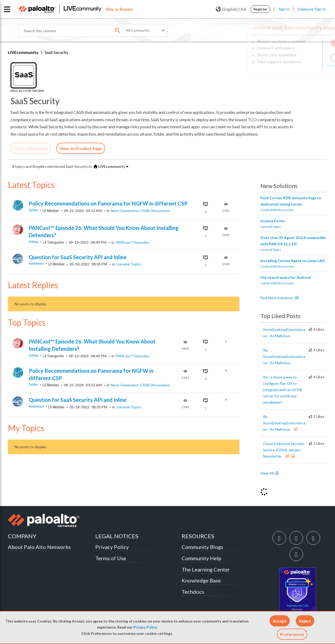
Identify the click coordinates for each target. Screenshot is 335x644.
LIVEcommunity (23, 52)
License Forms (273, 221)
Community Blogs (202, 547)
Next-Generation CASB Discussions (141, 211)
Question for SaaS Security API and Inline (78, 257)
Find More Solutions (277, 298)
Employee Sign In (312, 9)
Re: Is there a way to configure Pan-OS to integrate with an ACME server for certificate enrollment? (283, 390)
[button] (280, 621)
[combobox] (81, 30)
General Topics (129, 264)
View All (267, 473)
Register (260, 9)
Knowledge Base (201, 580)
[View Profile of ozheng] (36, 242)
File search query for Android (286, 277)
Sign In (284, 9)
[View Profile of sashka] (36, 210)
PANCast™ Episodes (132, 242)
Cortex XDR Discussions (277, 210)
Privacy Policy (145, 627)
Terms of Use (111, 558)
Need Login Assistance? (304, 66)
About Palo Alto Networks (39, 547)
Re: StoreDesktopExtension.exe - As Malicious (284, 356)
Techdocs (193, 592)
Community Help (202, 558)
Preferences (292, 634)
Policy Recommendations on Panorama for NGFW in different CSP (108, 203)
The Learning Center (206, 569)
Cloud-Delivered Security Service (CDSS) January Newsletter (284, 450)
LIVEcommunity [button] (109, 166)
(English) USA (231, 9)
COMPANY (22, 536)
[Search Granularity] (146, 30)
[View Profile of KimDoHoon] (39, 264)
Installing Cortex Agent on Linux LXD (293, 261)
